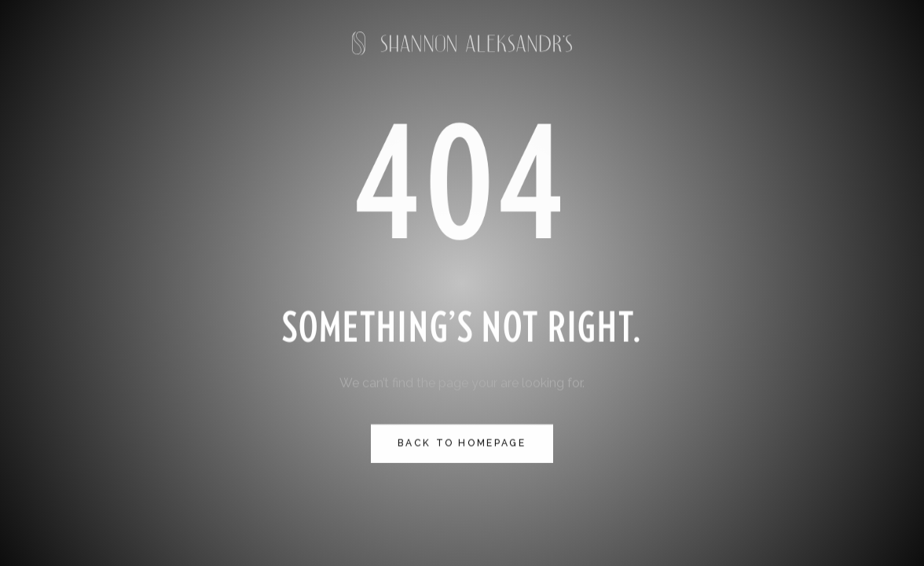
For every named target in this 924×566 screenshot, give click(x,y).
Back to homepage (462, 444)
